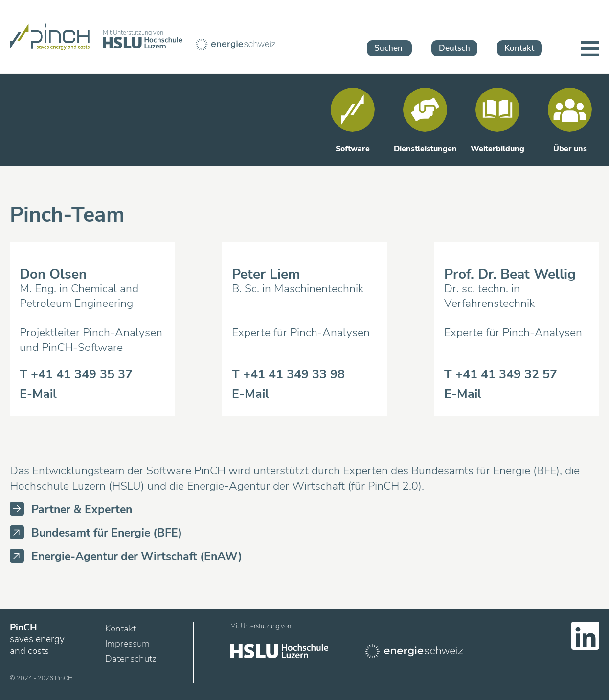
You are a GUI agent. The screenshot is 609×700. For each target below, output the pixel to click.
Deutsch (454, 48)
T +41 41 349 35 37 (76, 374)
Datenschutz (131, 659)
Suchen (388, 48)
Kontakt (519, 48)
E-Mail (38, 394)
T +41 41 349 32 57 (501, 374)
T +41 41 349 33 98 (288, 374)
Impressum (127, 644)
